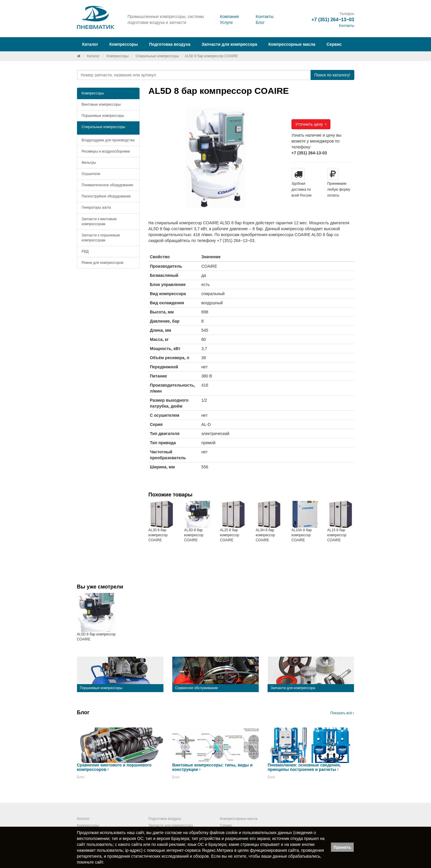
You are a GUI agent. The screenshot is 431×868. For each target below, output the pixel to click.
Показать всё (342, 713)
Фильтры (89, 163)
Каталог (93, 56)
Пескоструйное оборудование (106, 196)
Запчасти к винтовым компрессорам (99, 222)
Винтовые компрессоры (101, 104)
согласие (173, 833)
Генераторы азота (96, 207)
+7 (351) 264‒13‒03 (333, 20)
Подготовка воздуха (165, 819)
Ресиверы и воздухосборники (106, 151)
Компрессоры (118, 56)
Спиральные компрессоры (157, 56)
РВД (85, 251)
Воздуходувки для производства (108, 140)
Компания (229, 17)
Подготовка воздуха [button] (170, 44)
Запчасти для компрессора (229, 44)
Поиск (332, 75)
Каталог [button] (90, 44)
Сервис (334, 44)
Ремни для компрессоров (103, 263)
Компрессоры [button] (124, 44)
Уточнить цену (311, 124)
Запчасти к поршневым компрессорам (101, 238)
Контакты (265, 17)
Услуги (226, 22)
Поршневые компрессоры (103, 116)
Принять (342, 847)
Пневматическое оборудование (108, 185)
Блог (260, 22)
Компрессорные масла (292, 44)
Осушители (91, 174)
